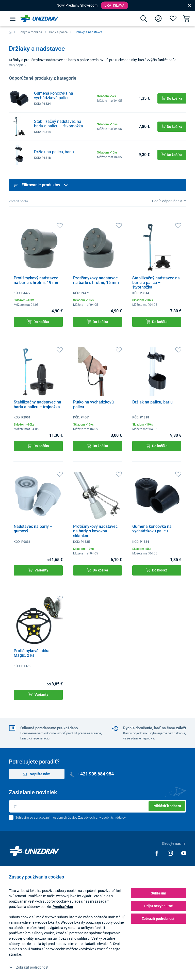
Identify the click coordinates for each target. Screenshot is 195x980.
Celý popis (18, 65)
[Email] (98, 806)
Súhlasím (158, 893)
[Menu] (13, 19)
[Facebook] (157, 853)
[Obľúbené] (173, 19)
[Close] (190, 5)
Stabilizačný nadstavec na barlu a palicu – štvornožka (59, 124)
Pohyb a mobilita (30, 32)
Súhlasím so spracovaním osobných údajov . (71, 817)
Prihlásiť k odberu (167, 806)
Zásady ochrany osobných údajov (102, 817)
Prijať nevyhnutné (159, 906)
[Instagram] (171, 853)
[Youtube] (184, 853)
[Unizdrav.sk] (39, 19)
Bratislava (114, 5)
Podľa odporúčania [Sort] (168, 201)
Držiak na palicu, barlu (54, 152)
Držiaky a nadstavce (88, 32)
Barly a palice (58, 32)
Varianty (38, 570)
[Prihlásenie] (158, 19)
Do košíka (38, 322)
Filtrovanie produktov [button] (41, 185)
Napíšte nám (37, 774)
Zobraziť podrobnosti (29, 967)
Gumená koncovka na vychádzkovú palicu (54, 96)
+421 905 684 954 (92, 774)
